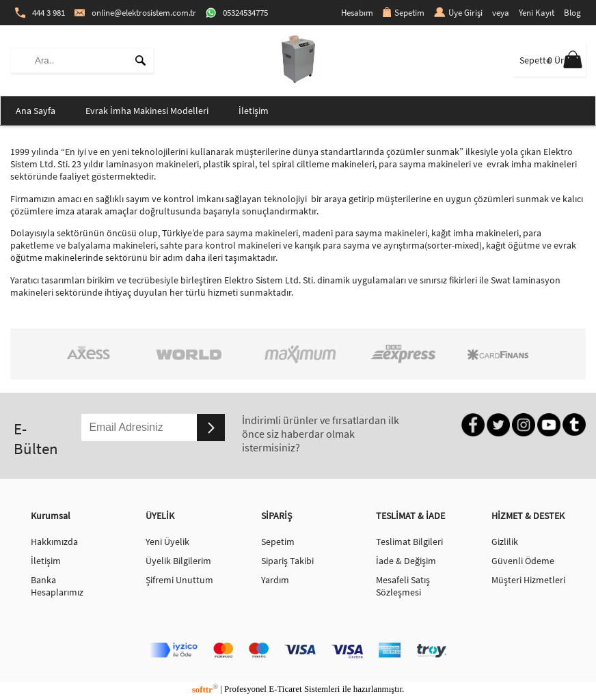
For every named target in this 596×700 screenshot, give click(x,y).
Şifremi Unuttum (179, 580)
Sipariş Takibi (287, 561)
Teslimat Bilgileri (409, 542)
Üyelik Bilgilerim (178, 561)
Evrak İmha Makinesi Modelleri (147, 111)
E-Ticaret (285, 689)
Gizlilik (505, 542)
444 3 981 (40, 13)
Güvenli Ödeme (523, 561)
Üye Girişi (458, 13)
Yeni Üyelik (167, 542)
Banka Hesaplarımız (57, 586)
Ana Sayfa (36, 111)
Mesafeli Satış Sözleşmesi (403, 586)
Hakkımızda (54, 542)
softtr (205, 689)
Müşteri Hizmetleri (528, 580)
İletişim (254, 111)
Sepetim (404, 13)
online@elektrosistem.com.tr (135, 13)
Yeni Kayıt (537, 13)
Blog (572, 13)
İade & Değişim (406, 561)
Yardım (275, 580)
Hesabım (357, 13)
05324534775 (237, 13)
